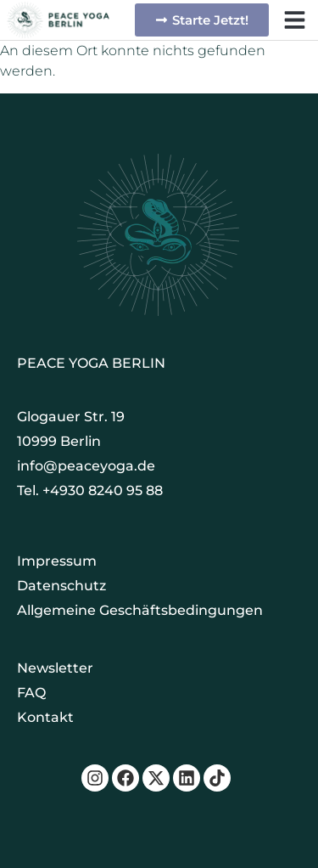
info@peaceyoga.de (86, 466)
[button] (295, 20)
